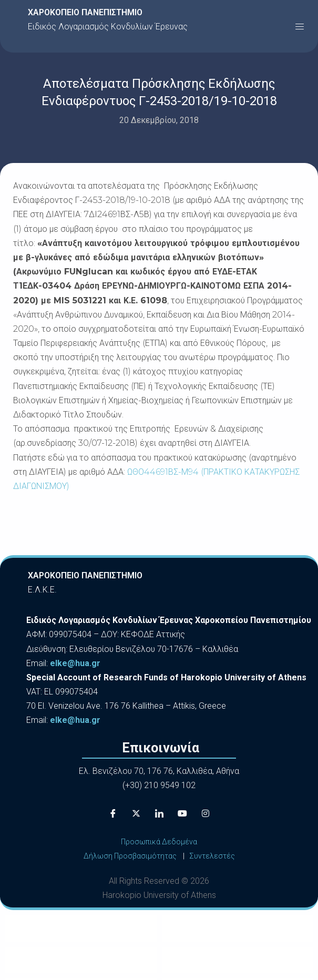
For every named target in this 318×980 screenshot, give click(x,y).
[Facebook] (113, 814)
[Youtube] (182, 814)
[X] (136, 814)
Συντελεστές (212, 856)
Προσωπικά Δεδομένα (159, 842)
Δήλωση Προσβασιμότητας (130, 856)
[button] (300, 26)
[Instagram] (206, 814)
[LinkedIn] (159, 814)
